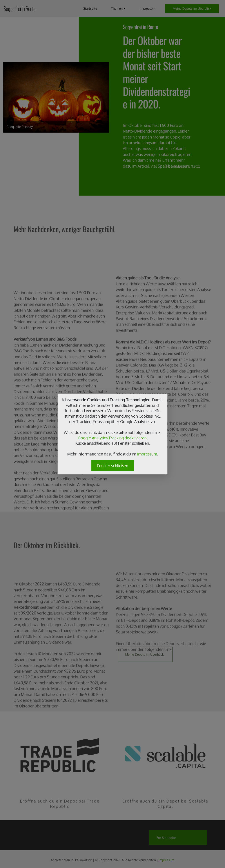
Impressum (147, 454)
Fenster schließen (113, 466)
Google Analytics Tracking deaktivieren (112, 438)
